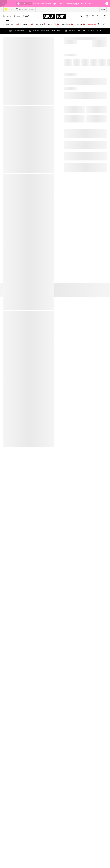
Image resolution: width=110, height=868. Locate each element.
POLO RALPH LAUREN (13, 422)
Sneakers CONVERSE (12, 390)
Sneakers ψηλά (62, 402)
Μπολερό (59, 377)
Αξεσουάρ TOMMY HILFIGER (67, 369)
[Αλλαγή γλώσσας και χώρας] (103, 9)
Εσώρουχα (60, 390)
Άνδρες (18, 16)
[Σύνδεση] (87, 16)
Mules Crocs (9, 382)
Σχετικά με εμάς (12, 607)
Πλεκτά (58, 394)
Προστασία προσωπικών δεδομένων (89, 607)
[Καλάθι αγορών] (105, 16)
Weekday (59, 435)
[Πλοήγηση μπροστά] (98, 24)
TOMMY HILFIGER (63, 418)
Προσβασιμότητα (68, 611)
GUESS (58, 451)
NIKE (57, 414)
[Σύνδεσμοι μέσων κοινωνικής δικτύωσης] (6, 567)
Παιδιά (26, 16)
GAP (5, 451)
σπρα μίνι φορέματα (12, 402)
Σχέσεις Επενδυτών (61, 607)
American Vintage (11, 418)
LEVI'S (58, 426)
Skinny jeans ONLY (11, 398)
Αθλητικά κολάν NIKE (12, 369)
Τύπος (27, 607)
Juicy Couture (61, 447)
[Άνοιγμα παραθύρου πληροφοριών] (107, 4)
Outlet (9, 9)
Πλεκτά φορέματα (63, 382)
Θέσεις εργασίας (41, 607)
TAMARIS (59, 430)
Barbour (59, 439)
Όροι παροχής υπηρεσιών (23, 611)
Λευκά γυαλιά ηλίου (12, 373)
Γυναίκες (8, 16)
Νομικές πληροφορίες (47, 611)
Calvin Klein (8, 414)
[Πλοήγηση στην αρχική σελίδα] (54, 16)
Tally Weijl (7, 443)
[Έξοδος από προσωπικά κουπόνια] (81, 16)
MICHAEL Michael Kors (13, 439)
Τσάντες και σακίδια (64, 386)
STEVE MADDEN (10, 447)
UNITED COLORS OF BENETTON (69, 443)
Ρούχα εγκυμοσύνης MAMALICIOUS (18, 386)
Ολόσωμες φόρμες (12, 377)
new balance (9, 430)
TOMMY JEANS (10, 435)
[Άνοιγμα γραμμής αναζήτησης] (103, 25)
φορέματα (60, 398)
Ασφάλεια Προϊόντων (89, 611)
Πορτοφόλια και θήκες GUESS (68, 373)
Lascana (59, 422)
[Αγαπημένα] (99, 16)
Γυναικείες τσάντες (11, 394)
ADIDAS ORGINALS (11, 426)
